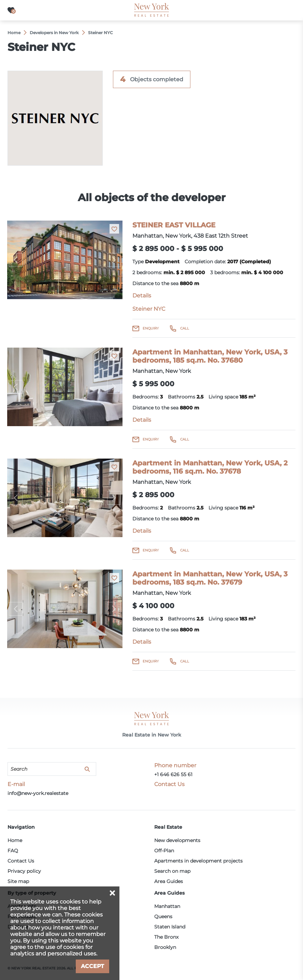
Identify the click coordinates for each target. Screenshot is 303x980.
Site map (18, 881)
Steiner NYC (149, 309)
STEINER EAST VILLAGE (174, 225)
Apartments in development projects (198, 861)
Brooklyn (165, 947)
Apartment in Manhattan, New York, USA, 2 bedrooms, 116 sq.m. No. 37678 (210, 467)
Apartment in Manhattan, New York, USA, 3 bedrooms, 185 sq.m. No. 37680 (210, 356)
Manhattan (167, 906)
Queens (163, 916)
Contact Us (21, 861)
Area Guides (169, 881)
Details (142, 296)
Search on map (172, 871)
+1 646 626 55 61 (173, 774)
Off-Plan (164, 851)
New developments (177, 840)
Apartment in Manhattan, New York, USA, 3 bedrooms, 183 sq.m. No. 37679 (210, 578)
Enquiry (151, 328)
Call (185, 328)
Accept (92, 966)
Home (15, 840)
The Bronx (166, 937)
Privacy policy (24, 871)
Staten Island (170, 927)
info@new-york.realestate (38, 793)
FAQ (13, 851)
